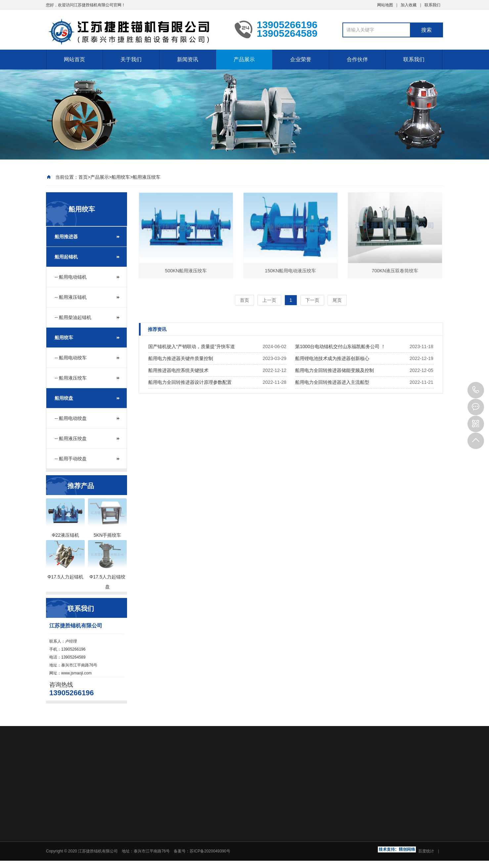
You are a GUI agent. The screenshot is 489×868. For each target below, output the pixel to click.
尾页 (337, 300)
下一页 (312, 300)
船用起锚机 (66, 257)
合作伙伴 (357, 59)
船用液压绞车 (147, 177)
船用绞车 (121, 177)
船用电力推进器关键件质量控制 (181, 358)
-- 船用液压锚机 (71, 297)
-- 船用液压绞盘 (71, 438)
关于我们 (131, 59)
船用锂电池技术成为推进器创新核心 (332, 358)
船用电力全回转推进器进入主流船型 (332, 382)
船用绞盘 (64, 398)
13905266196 (476, 390)
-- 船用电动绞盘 (71, 418)
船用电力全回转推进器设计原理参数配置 (190, 382)
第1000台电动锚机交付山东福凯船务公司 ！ (340, 346)
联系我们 (432, 5)
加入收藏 (409, 5)
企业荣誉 (301, 59)
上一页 (269, 300)
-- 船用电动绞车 (71, 358)
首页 (83, 177)
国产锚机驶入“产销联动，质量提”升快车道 (191, 346)
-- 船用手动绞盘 (71, 459)
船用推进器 (66, 237)
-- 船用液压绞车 (71, 378)
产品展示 (244, 59)
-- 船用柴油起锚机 (73, 317)
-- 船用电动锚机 (71, 277)
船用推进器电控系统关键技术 (178, 370)
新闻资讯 (188, 59)
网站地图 (385, 5)
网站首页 (74, 59)
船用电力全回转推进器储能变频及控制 (334, 370)
